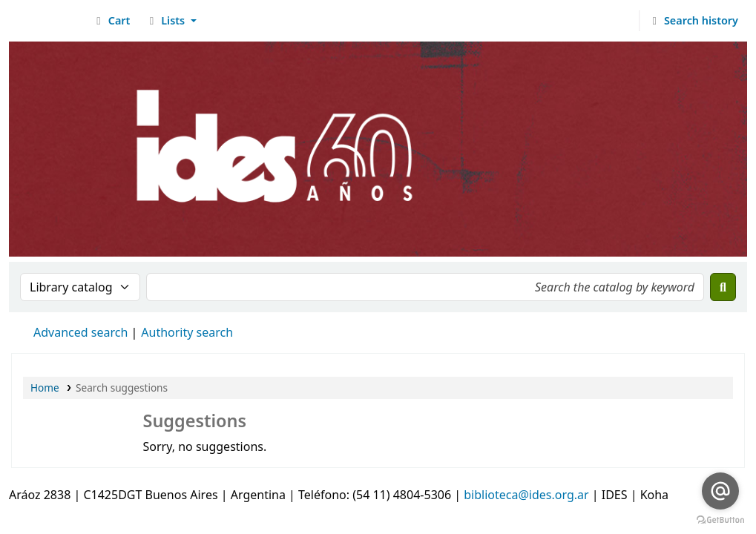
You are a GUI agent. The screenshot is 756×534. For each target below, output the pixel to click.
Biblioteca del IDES (49, 21)
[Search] (723, 287)
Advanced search (80, 332)
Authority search (187, 332)
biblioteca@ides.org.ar (526, 495)
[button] (111, 21)
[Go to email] (720, 491)
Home (45, 388)
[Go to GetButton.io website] (720, 519)
